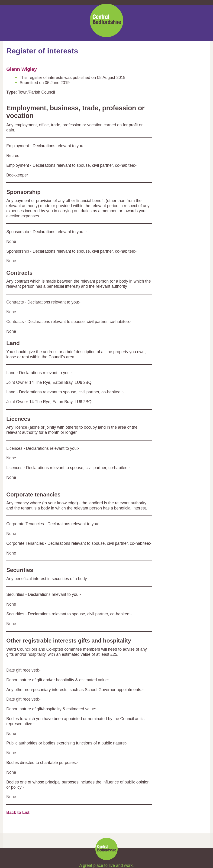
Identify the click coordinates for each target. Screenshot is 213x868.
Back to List (18, 813)
